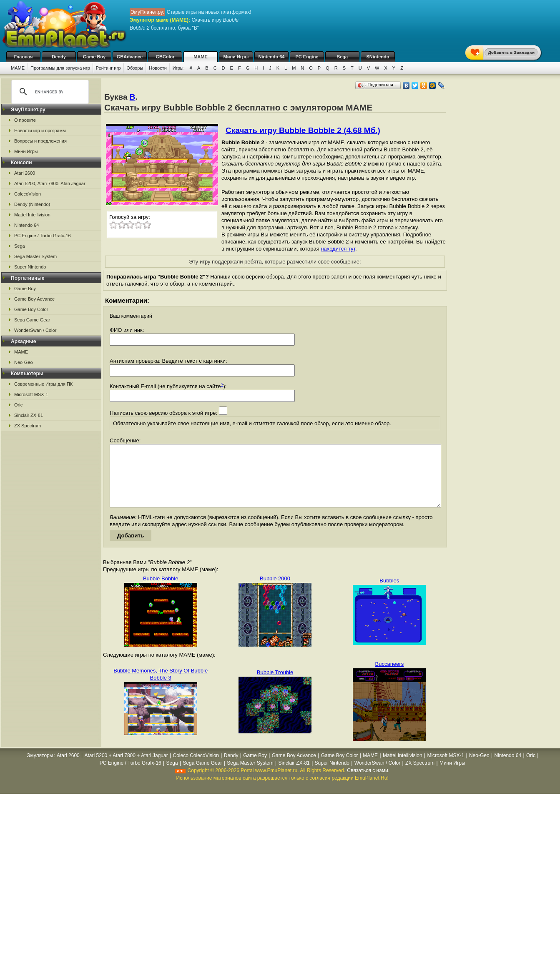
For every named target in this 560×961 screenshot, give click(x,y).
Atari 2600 (25, 173)
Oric (18, 405)
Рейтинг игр (108, 68)
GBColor (165, 57)
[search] (49, 92)
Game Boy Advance (34, 299)
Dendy (59, 57)
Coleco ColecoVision (196, 768)
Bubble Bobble (161, 591)
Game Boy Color (31, 309)
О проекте (25, 120)
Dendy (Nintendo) (32, 204)
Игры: (179, 68)
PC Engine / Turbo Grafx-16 (43, 236)
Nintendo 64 (272, 57)
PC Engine (307, 57)
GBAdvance (130, 57)
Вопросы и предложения (40, 141)
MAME (201, 57)
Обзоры (135, 68)
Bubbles (389, 593)
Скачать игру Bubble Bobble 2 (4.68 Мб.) (303, 130)
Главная (24, 57)
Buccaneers (390, 676)
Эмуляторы (40, 768)
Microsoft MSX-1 (31, 394)
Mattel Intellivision (32, 215)
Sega (342, 57)
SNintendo (378, 57)
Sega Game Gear (32, 320)
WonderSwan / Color (35, 330)
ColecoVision (28, 194)
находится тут (338, 249)
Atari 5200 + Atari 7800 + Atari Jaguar (126, 768)
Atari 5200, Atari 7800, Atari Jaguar (50, 183)
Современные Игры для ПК (43, 384)
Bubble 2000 (275, 591)
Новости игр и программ (40, 130)
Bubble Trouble (275, 685)
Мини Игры (236, 57)
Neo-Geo (24, 362)
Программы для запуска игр (60, 68)
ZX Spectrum (28, 426)
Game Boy (94, 57)
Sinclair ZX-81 (29, 415)
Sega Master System (35, 256)
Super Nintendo (30, 267)
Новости (158, 68)
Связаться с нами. (368, 783)
